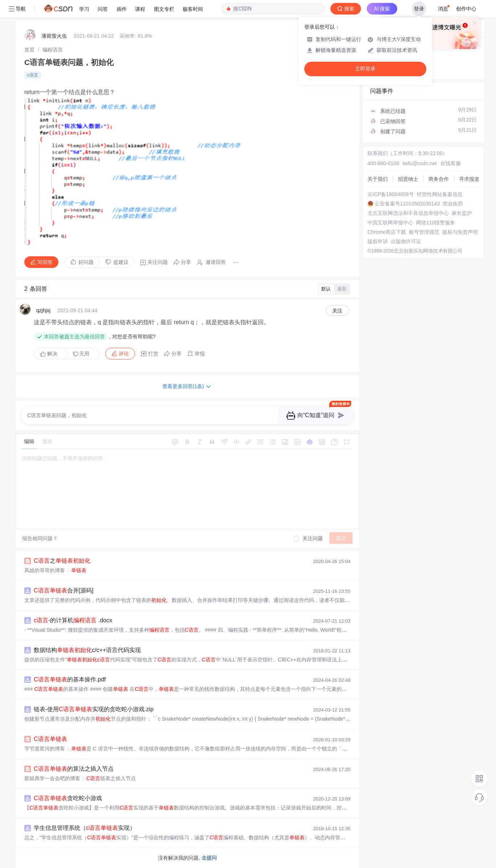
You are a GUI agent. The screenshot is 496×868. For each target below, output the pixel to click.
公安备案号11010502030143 (407, 204)
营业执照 (453, 204)
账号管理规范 (424, 232)
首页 (29, 50)
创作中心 (466, 9)
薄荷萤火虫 (54, 36)
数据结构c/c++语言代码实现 (87, 650)
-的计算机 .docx (73, 620)
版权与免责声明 (460, 232)
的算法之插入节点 (74, 769)
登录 (419, 9)
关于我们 (378, 179)
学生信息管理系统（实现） (85, 828)
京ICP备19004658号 (391, 194)
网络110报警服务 (436, 223)
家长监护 (462, 213)
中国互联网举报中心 (390, 223)
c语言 (33, 75)
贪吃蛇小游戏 (68, 798)
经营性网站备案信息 (440, 194)
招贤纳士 (408, 179)
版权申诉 (378, 241)
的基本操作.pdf (70, 679)
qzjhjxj (43, 310)
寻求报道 (469, 179)
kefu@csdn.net (420, 163)
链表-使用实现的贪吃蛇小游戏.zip (94, 709)
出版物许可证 (406, 241)
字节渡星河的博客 (45, 749)
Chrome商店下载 (387, 232)
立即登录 (365, 69)
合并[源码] (64, 590)
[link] (29, 50)
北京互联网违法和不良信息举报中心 (408, 213)
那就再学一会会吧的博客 (52, 778)
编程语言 (53, 50)
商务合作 (439, 179)
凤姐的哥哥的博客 (45, 570)
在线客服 (451, 163)
